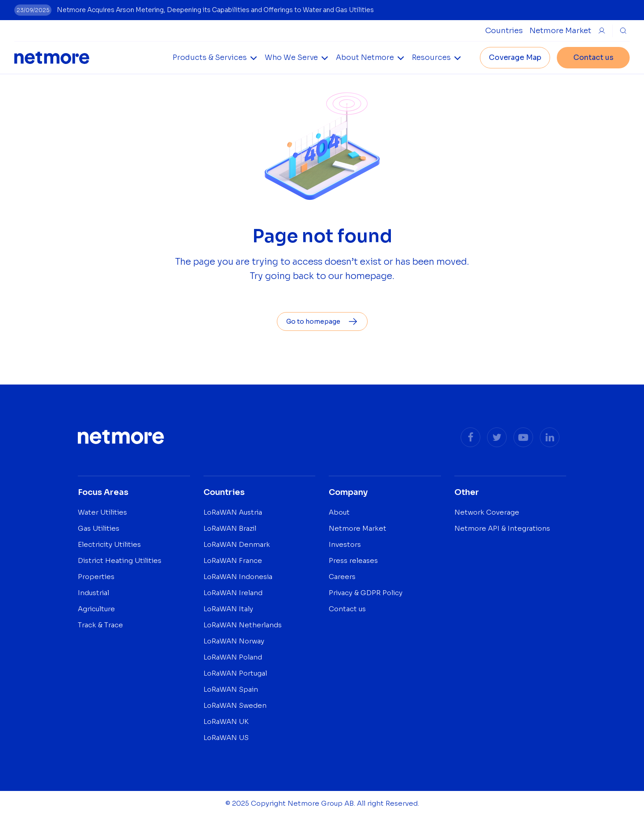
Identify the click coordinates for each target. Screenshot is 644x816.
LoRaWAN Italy (228, 609)
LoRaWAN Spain (231, 689)
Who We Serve (291, 57)
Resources (431, 57)
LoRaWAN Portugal (235, 673)
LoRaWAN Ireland (233, 593)
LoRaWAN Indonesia (238, 577)
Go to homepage (322, 321)
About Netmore (365, 57)
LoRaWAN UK (226, 721)
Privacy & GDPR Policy (366, 593)
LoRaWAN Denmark (237, 544)
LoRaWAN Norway (234, 641)
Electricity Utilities (109, 544)
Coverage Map (515, 57)
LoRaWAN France (233, 560)
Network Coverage (487, 512)
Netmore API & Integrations (502, 528)
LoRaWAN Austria (233, 512)
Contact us (593, 57)
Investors (345, 544)
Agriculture (96, 609)
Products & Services (210, 57)
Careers (342, 577)
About (339, 512)
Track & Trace (100, 625)
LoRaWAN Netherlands (243, 625)
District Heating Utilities (120, 560)
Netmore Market (560, 31)
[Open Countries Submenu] (504, 31)
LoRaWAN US (226, 738)
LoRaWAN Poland (233, 657)
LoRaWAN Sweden (235, 705)
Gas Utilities (99, 528)
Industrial (93, 593)
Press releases (353, 560)
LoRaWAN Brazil (230, 528)
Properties (96, 577)
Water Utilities (102, 512)
